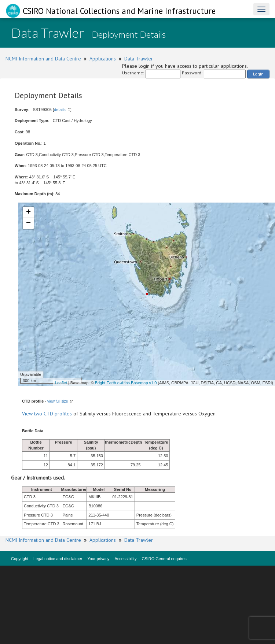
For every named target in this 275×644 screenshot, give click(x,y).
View (28, 414)
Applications (103, 59)
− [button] (28, 223)
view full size (58, 401)
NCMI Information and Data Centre (43, 59)
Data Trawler (139, 59)
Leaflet (61, 383)
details (60, 110)
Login (258, 74)
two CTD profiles (53, 414)
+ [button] (28, 212)
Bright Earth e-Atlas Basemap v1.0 (126, 383)
